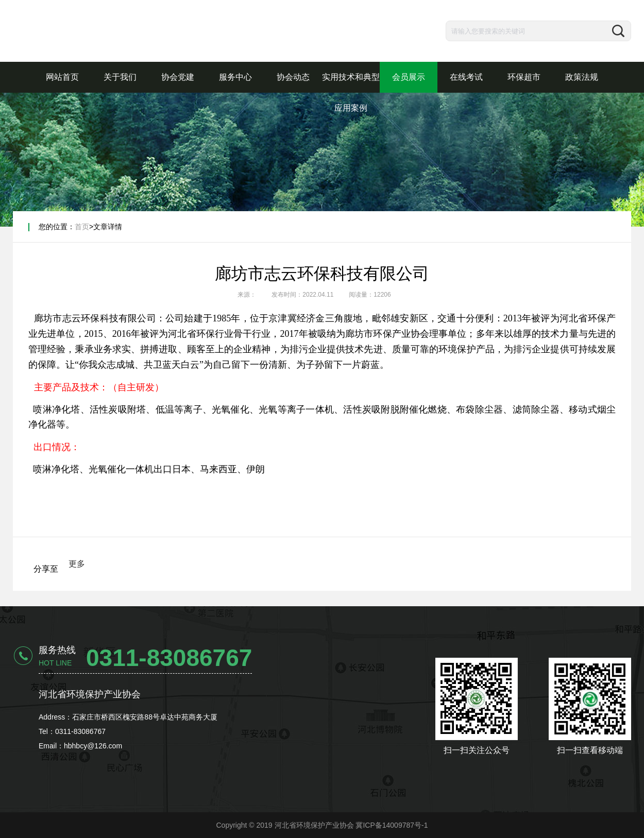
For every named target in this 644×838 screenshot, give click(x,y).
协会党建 (178, 77)
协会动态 (293, 77)
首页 (82, 227)
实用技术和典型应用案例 (351, 92)
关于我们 (120, 77)
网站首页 (62, 77)
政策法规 (582, 77)
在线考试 (466, 77)
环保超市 (524, 77)
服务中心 (235, 77)
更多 (77, 564)
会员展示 (409, 77)
